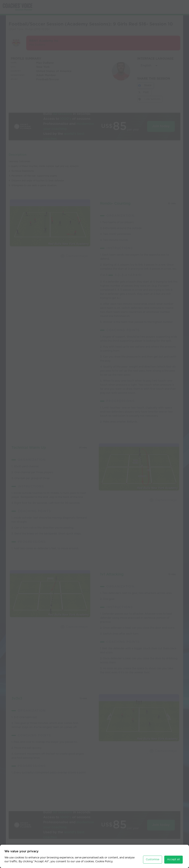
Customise (153, 856)
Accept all (173, 856)
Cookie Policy (104, 858)
